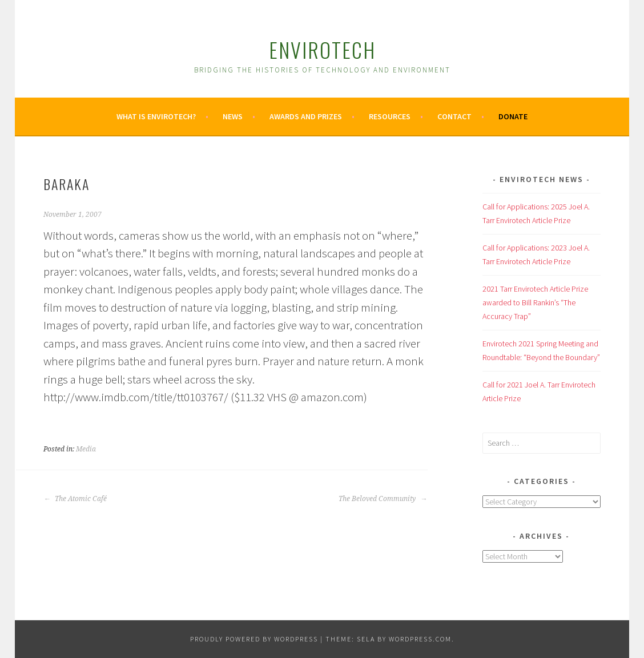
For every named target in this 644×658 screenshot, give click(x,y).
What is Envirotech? (156, 116)
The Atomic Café (75, 499)
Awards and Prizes (306, 116)
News (233, 116)
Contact (454, 116)
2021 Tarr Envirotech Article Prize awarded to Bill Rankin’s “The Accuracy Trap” (535, 302)
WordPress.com (420, 639)
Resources (390, 116)
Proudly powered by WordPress (254, 639)
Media (86, 449)
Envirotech (322, 49)
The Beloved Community (383, 499)
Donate (513, 116)
